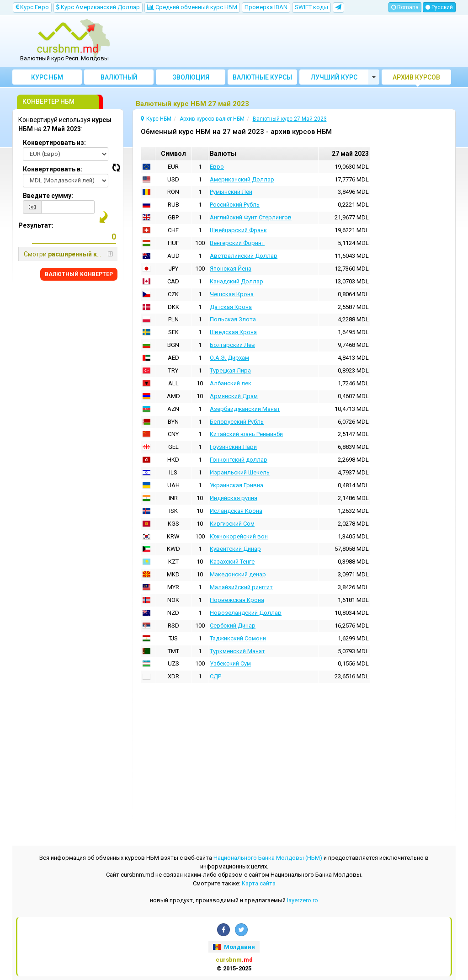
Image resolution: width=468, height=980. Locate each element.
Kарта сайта (259, 883)
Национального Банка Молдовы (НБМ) (268, 858)
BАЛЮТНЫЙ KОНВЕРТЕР (79, 274)
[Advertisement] (290, 41)
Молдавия (234, 947)
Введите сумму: (48, 196)
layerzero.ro (303, 900)
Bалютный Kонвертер (119, 79)
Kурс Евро (32, 7)
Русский (439, 7)
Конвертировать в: (53, 169)
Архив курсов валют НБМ (416, 79)
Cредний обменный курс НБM (192, 7)
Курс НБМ (47, 77)
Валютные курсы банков (262, 79)
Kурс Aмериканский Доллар (98, 7)
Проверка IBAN (266, 7)
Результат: (36, 225)
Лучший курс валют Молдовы (334, 79)
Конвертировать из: (54, 143)
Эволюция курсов (191, 79)
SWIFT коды (311, 7)
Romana (405, 7)
